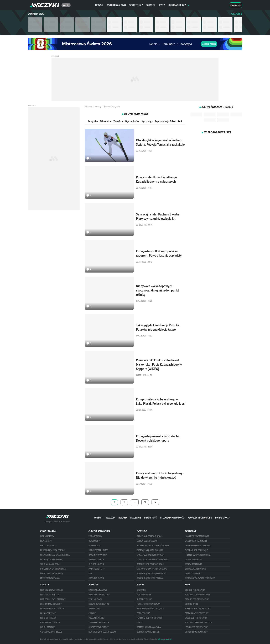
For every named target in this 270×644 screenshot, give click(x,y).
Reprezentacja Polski (165, 121)
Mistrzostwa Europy (99, 627)
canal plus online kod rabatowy (153, 560)
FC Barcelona (95, 536)
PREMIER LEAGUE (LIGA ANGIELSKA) (55, 555)
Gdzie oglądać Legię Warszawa (151, 573)
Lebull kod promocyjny (196, 627)
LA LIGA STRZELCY (48, 613)
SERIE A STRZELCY (48, 618)
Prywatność (150, 518)
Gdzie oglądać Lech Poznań (150, 578)
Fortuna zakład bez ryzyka (198, 623)
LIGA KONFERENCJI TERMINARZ (198, 546)
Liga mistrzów (132, 121)
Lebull (140, 623)
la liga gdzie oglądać (147, 541)
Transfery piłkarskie (99, 623)
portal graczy (222, 518)
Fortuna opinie (144, 595)
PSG (90, 573)
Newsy (99, 5)
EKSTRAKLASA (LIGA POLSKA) (53, 550)
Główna (88, 107)
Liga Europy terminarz (196, 541)
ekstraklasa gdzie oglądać (150, 550)
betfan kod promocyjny (197, 613)
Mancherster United (98, 550)
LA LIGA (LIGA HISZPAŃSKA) (52, 560)
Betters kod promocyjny (149, 627)
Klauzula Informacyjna (200, 518)
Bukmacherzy (179, 5)
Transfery (118, 121)
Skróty (151, 5)
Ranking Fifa (95, 609)
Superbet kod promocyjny (198, 609)
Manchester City (97, 569)
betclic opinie (192, 604)
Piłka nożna (106, 121)
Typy (162, 5)
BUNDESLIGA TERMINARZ (196, 569)
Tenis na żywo (95, 599)
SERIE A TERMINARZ (193, 564)
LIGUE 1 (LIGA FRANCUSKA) (51, 573)
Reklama (123, 518)
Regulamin (136, 518)
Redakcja (110, 518)
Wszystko (93, 121)
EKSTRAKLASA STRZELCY (51, 604)
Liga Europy (46, 541)
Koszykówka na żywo (99, 604)
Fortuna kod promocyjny (198, 595)
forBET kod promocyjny (149, 604)
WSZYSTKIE (237, 14)
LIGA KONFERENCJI (48, 546)
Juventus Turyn (96, 578)
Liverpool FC (95, 546)
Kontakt (98, 518)
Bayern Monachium (98, 555)
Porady (92, 613)
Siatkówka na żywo (98, 590)
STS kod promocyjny (195, 590)
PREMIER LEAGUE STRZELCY (52, 609)
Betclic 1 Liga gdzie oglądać (150, 564)
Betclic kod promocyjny (197, 599)
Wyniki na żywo (116, 5)
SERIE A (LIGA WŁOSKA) (50, 564)
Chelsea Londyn (96, 564)
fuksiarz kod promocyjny (149, 618)
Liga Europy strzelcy (51, 595)
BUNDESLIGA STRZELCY (50, 623)
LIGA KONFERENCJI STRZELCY (53, 599)
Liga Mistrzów (47, 536)
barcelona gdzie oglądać (149, 536)
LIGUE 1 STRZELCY (48, 627)
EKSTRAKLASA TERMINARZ (196, 550)
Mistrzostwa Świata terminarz (200, 578)
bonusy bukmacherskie (148, 632)
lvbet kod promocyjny (196, 618)
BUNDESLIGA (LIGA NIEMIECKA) (53, 569)
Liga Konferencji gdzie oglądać (152, 569)
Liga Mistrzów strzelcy (52, 590)
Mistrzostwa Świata (50, 578)
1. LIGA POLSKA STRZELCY (51, 632)
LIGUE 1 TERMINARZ (193, 573)
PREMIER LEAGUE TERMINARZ (198, 555)
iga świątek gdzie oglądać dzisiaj (153, 546)
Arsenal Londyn (96, 560)
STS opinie (141, 590)
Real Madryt (95, 541)
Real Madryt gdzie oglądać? (150, 609)
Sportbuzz (136, 5)
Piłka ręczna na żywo (99, 595)
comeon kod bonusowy (196, 632)
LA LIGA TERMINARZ (193, 560)
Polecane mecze (96, 618)
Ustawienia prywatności (172, 518)
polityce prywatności (165, 639)
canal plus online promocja (150, 555)
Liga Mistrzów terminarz (197, 536)
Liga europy (147, 121)
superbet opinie (144, 599)
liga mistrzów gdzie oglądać (102, 632)
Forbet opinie (143, 613)
